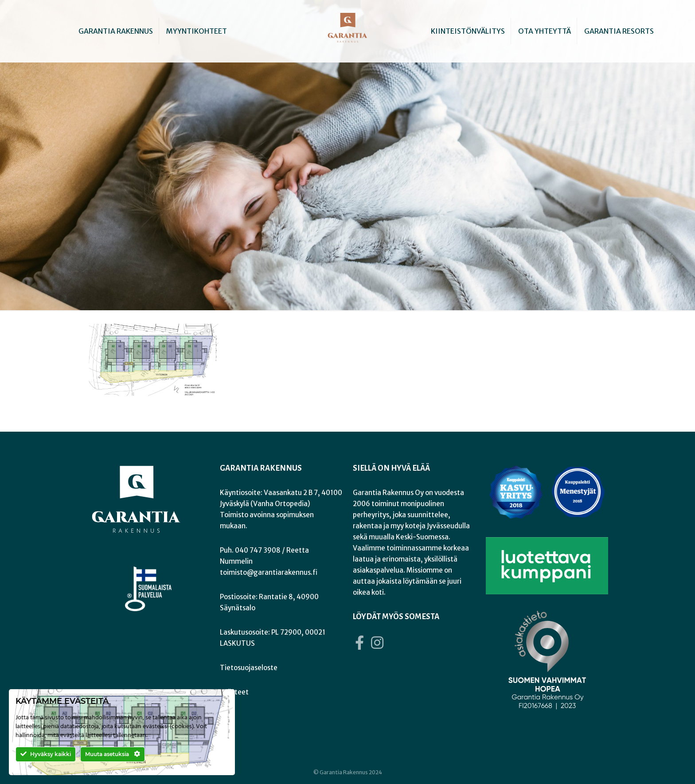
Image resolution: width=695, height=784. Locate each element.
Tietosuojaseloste (249, 668)
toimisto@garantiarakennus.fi (269, 572)
